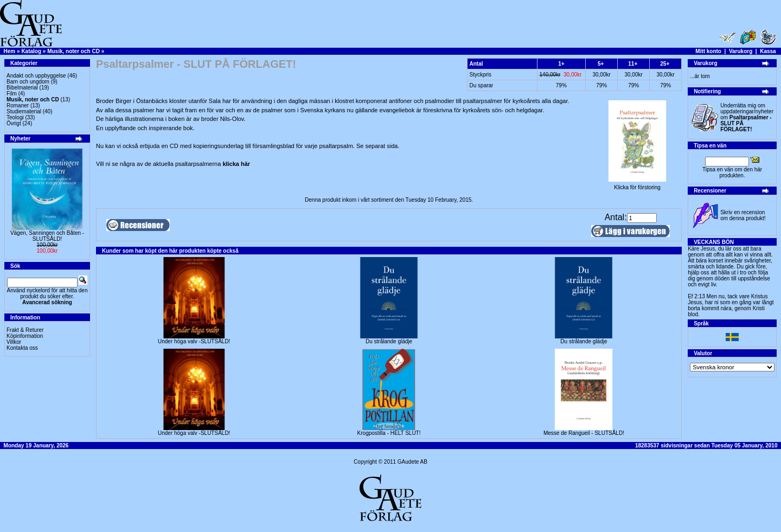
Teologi (15, 117)
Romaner (18, 105)
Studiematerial (24, 111)
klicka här (236, 164)
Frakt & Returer (25, 330)
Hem (10, 51)
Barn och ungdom (28, 82)
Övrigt (14, 123)
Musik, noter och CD (73, 51)
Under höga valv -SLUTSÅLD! (194, 341)
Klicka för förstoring (637, 185)
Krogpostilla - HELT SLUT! (389, 433)
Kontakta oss (22, 348)
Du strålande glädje (389, 341)
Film (12, 94)
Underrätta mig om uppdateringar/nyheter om (747, 117)
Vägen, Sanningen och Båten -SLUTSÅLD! (47, 236)
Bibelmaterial (22, 88)
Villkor (14, 342)
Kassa (768, 51)
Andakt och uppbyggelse (36, 76)
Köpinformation (25, 336)
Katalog (31, 51)
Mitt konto (708, 51)
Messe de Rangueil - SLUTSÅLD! (584, 433)
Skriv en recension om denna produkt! (743, 215)
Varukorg (741, 51)
